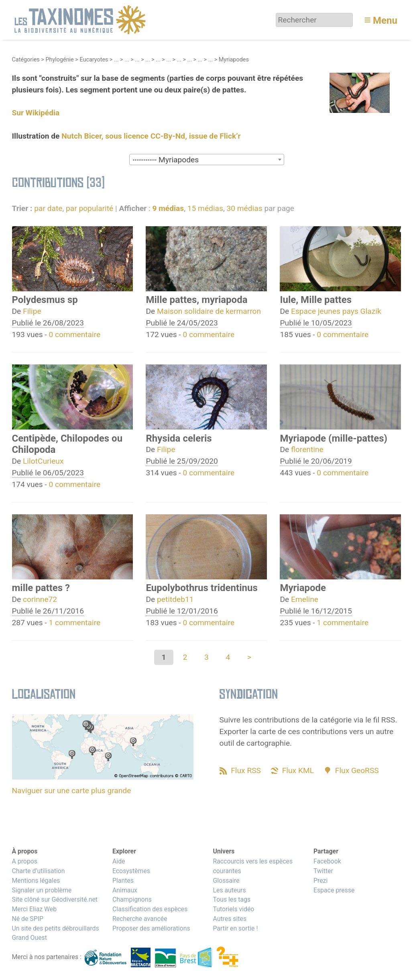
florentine (307, 449)
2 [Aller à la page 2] (185, 657)
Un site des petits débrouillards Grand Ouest (56, 933)
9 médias (168, 208)
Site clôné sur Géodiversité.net (55, 899)
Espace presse (334, 890)
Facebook (327, 861)
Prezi (320, 881)
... (116, 60)
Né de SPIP (28, 919)
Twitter (323, 871)
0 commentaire (74, 335)
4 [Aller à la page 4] (228, 657)
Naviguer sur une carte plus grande (72, 791)
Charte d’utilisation (39, 871)
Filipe (32, 311)
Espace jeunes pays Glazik (336, 311)
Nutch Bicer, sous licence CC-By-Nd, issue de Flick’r (151, 136)
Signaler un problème (42, 890)
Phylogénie (59, 60)
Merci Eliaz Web (35, 909)
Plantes (123, 881)
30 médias (244, 208)
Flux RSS (246, 770)
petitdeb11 (175, 599)
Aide (119, 861)
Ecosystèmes (131, 871)
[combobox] (207, 160)
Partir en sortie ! (235, 928)
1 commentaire (74, 623)
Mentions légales (36, 881)
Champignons (132, 899)
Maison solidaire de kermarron (209, 311)
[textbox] (207, 160)
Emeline (305, 599)
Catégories (26, 60)
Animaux (125, 890)
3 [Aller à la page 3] (206, 657)
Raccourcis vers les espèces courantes (253, 866)
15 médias (205, 208)
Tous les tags (232, 899)
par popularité (90, 208)
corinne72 (40, 599)
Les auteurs (229, 890)
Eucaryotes (94, 60)
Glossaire (226, 881)
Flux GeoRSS (357, 770)
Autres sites (230, 919)
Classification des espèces (150, 909)
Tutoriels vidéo (233, 909)
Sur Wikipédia (36, 113)
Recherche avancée (140, 919)
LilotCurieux (43, 461)
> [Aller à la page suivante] (249, 657)
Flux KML (298, 770)
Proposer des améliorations (151, 928)
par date (48, 208)
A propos (25, 861)
